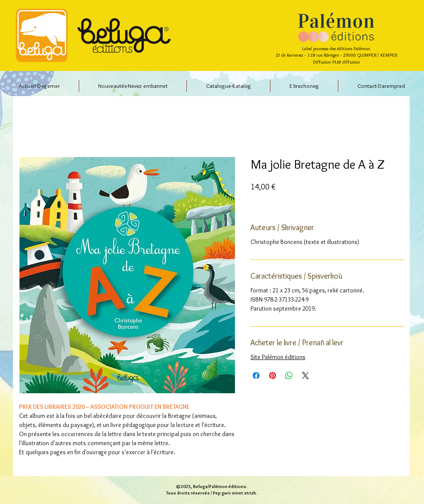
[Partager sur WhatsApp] (289, 376)
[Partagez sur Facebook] (256, 376)
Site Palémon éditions (278, 357)
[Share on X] (305, 376)
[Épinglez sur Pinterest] (273, 376)
